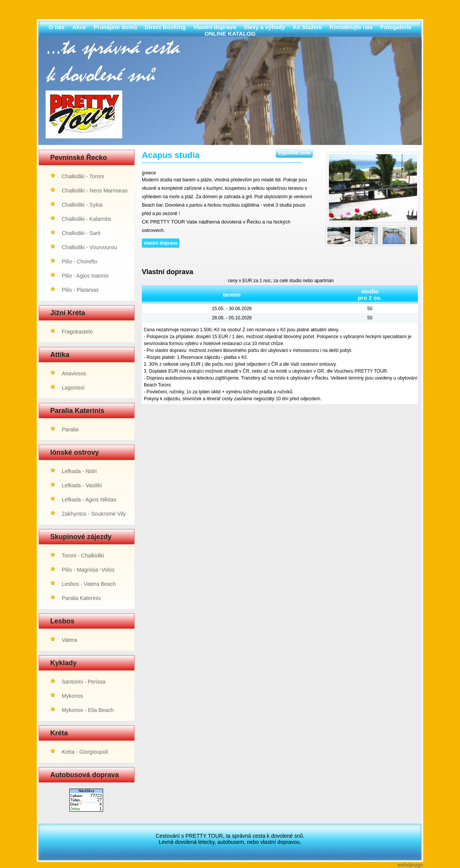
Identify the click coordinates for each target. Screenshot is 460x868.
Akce (79, 27)
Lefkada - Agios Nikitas (89, 500)
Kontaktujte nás (351, 27)
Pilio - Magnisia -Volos (88, 570)
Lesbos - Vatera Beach (89, 584)
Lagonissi (73, 388)
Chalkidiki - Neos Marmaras (95, 191)
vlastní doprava (161, 243)
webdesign (410, 865)
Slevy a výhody (264, 27)
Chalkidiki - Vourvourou (89, 247)
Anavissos (74, 373)
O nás (57, 27)
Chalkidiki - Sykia (82, 205)
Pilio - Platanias (80, 290)
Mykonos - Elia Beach (88, 710)
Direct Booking (165, 27)
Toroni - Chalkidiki (83, 556)
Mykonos (72, 696)
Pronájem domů (115, 27)
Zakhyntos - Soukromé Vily (94, 514)
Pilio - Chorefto (80, 261)
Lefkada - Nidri (79, 471)
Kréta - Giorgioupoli (85, 752)
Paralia (70, 429)
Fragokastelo (77, 332)
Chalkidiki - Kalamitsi (86, 219)
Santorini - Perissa (84, 682)
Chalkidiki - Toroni (83, 176)
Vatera (69, 640)
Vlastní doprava (215, 27)
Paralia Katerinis (81, 598)
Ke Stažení (307, 27)
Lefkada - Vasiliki (82, 485)
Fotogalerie (396, 27)
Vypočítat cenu (294, 153)
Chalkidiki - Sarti (81, 233)
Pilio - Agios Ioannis (85, 276)
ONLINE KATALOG (230, 34)
